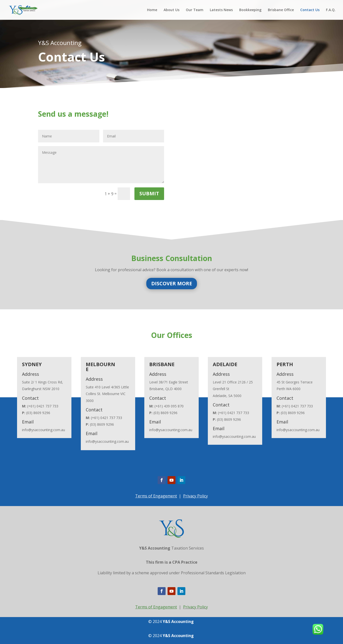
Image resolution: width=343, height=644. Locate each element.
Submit (149, 193)
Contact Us (310, 10)
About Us (171, 10)
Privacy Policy (195, 496)
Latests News (221, 10)
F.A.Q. (331, 10)
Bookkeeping (250, 10)
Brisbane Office (281, 10)
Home (152, 10)
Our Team (195, 10)
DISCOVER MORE (172, 283)
